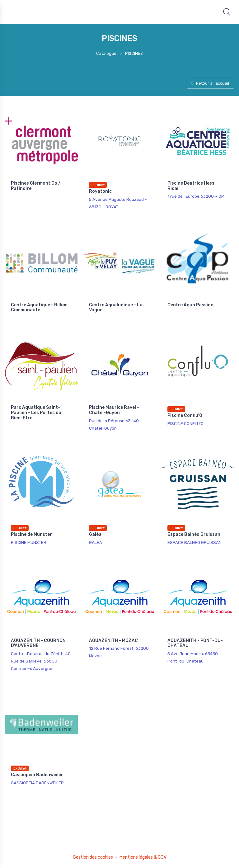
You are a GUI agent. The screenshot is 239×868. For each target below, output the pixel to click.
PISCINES (134, 53)
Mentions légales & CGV (143, 857)
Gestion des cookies (93, 857)
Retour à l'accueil (209, 83)
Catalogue (106, 53)
